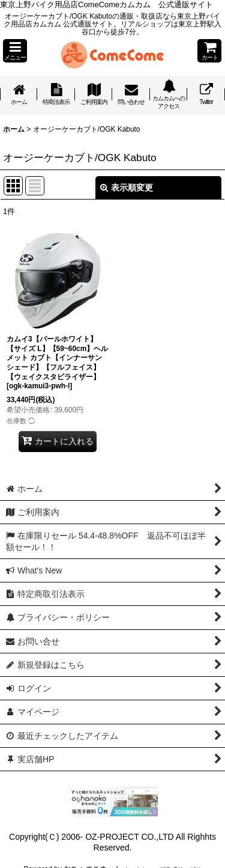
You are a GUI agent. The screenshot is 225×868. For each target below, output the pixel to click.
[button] (15, 51)
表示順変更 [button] (127, 188)
